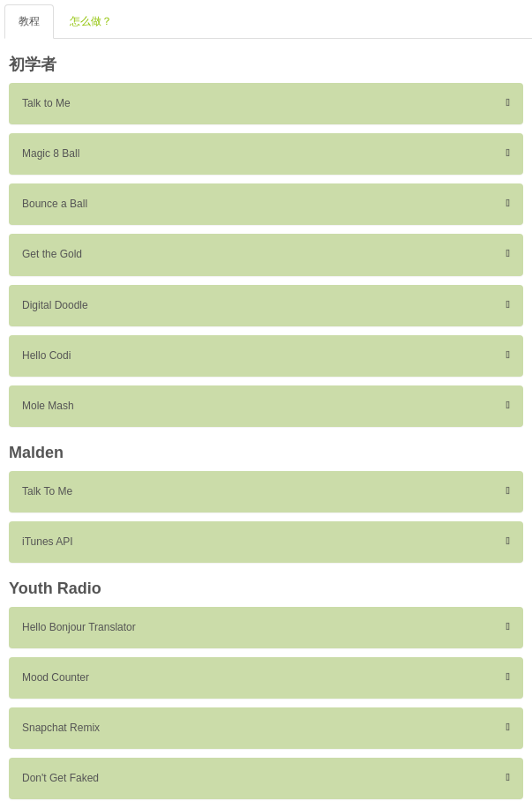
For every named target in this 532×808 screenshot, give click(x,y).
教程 (29, 21)
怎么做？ (91, 21)
